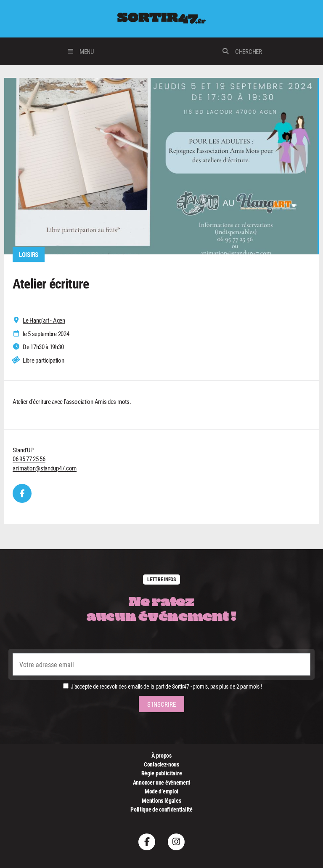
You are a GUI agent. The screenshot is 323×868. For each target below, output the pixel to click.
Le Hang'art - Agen (44, 320)
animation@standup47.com (45, 468)
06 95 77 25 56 (29, 459)
